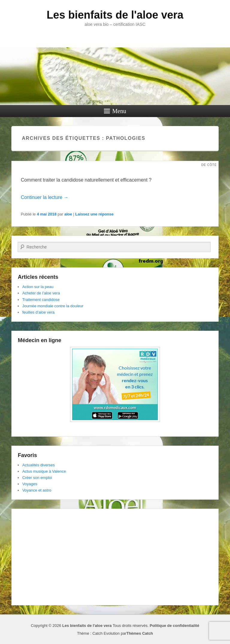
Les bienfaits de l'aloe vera (115, 15)
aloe (68, 214)
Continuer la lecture (44, 197)
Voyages (30, 484)
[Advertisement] (115, 557)
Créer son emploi (37, 478)
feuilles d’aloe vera (38, 312)
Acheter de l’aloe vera (41, 293)
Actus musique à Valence (44, 471)
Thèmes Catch (140, 633)
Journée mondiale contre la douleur (53, 306)
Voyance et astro (37, 490)
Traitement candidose (41, 300)
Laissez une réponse (94, 214)
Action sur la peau (38, 287)
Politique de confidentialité (174, 626)
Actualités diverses (38, 465)
